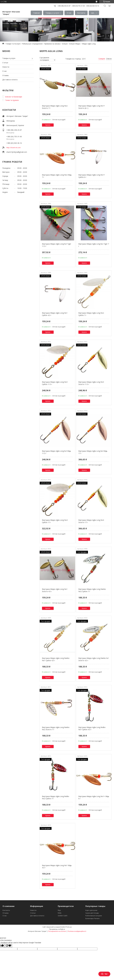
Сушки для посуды (92, 913)
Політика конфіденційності (77, 931)
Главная (36, 13)
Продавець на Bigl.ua (57, 929)
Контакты (81, 13)
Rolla (60, 913)
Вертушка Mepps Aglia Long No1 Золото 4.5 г (55, 590)
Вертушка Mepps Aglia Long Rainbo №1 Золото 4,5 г (94, 659)
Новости (6, 67)
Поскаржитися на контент (57, 931)
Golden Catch (63, 916)
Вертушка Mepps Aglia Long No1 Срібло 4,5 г (55, 314)
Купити (48, 125)
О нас (69, 13)
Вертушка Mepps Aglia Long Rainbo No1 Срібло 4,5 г (56, 659)
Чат (104, 974)
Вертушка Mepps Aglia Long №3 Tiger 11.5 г (57, 245)
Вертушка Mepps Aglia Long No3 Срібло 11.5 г (55, 383)
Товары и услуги (52, 13)
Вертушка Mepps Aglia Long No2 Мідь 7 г (57, 176)
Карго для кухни (91, 910)
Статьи (5, 63)
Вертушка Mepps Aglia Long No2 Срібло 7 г (91, 314)
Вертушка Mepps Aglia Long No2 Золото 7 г (55, 107)
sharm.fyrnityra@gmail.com (17, 152)
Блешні (65, 44)
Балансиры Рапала (92, 918)
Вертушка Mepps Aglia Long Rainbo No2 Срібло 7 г (92, 590)
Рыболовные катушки (94, 916)
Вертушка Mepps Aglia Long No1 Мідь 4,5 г (57, 867)
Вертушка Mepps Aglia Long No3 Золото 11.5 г (91, 383)
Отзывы (5, 75)
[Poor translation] (8, 946)
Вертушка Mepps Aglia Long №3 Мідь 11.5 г (56, 452)
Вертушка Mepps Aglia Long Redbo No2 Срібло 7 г (56, 797)
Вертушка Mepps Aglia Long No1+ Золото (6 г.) (92, 107)
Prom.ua (69, 927)
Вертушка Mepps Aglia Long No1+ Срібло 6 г (92, 176)
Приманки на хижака (52, 44)
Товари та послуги (13, 44)
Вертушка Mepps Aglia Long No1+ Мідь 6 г (94, 797)
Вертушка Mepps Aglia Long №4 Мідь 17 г (93, 452)
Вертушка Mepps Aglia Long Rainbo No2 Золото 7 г (56, 728)
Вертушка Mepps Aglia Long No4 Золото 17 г (91, 521)
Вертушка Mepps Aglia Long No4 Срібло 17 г (55, 521)
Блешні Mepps (75, 44)
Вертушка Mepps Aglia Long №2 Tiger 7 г (94, 245)
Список (109, 59)
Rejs (59, 910)
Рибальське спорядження (32, 44)
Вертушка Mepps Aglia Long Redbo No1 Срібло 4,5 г (92, 728)
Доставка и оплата (10, 80)
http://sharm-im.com (13, 148)
